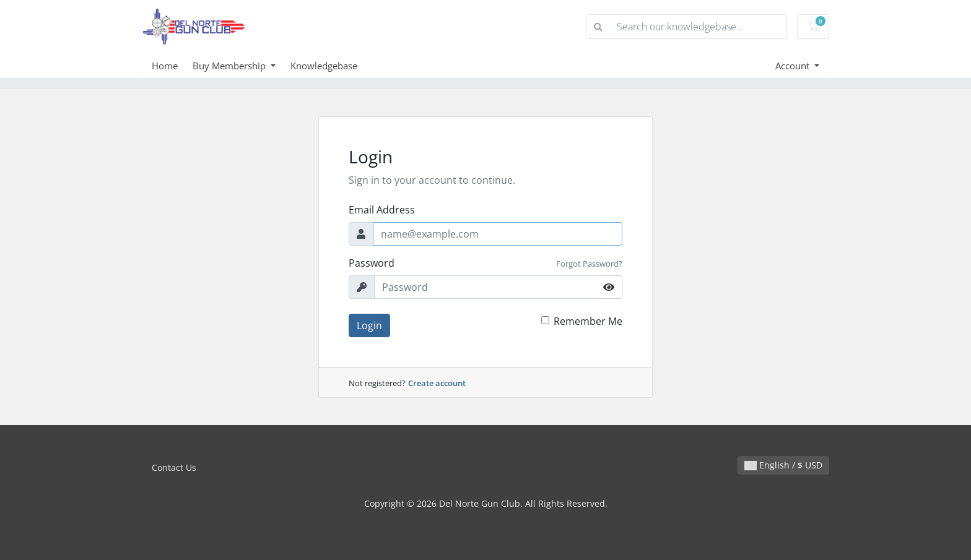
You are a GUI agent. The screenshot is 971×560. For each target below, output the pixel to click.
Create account (437, 383)
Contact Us (174, 467)
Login (369, 325)
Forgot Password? (589, 264)
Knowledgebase (324, 66)
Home (165, 66)
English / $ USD (783, 465)
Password (372, 263)
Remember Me (588, 321)
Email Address (382, 210)
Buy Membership (230, 66)
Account (794, 66)
